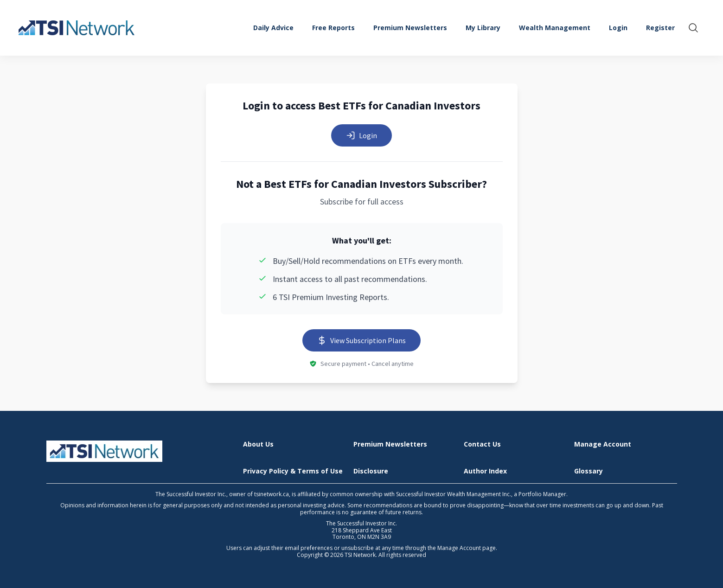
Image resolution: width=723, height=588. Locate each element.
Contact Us (482, 444)
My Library (483, 28)
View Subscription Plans (361, 340)
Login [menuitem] (618, 28)
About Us (258, 444)
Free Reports (333, 28)
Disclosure (371, 471)
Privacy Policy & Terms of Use (293, 471)
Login (361, 135)
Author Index (485, 471)
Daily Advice (273, 28)
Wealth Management (555, 28)
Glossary (589, 471)
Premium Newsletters (410, 28)
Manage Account (603, 444)
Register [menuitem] (660, 28)
